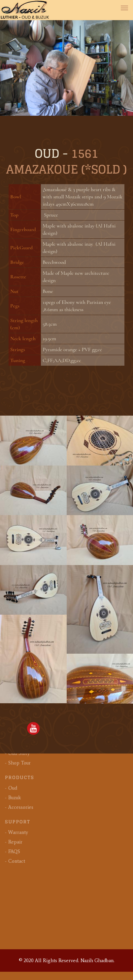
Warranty (18, 789)
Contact (17, 818)
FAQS (14, 808)
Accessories (21, 764)
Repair (15, 799)
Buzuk (15, 755)
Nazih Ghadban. (98, 960)
